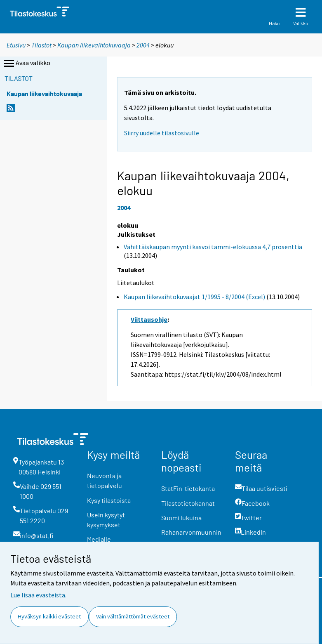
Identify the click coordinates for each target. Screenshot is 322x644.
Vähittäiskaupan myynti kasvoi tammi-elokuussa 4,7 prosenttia (213, 247)
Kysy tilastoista (109, 500)
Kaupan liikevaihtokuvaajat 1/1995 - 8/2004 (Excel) (194, 297)
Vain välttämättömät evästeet (133, 616)
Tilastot (41, 45)
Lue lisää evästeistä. (38, 595)
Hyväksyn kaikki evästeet (49, 616)
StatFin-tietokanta (188, 488)
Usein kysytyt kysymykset (106, 520)
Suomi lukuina (181, 518)
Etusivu (16, 45)
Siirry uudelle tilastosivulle (162, 133)
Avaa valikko (26, 64)
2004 (143, 45)
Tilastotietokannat (188, 503)
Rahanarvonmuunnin (191, 532)
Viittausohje (149, 319)
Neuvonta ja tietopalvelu (105, 480)
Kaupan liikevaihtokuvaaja (94, 45)
